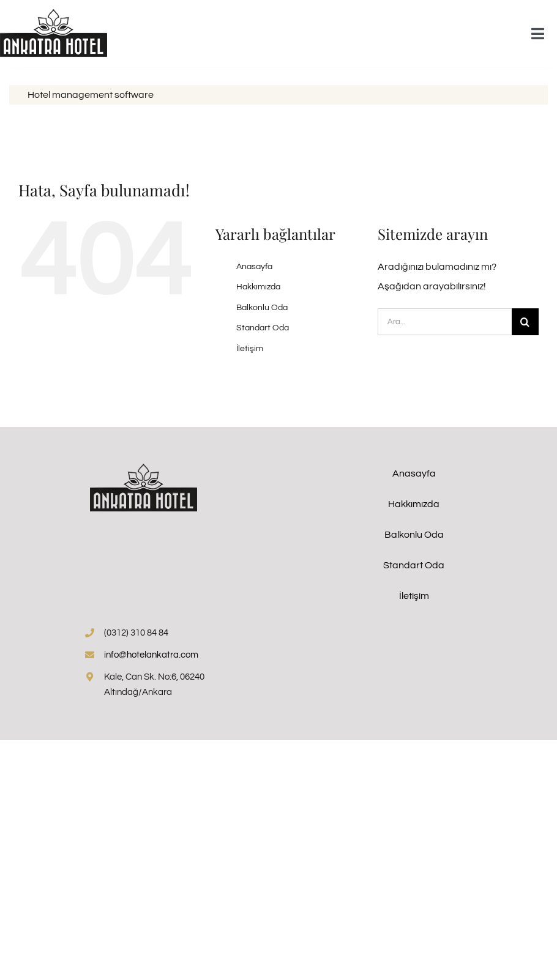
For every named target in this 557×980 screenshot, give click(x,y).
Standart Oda (263, 328)
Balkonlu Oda (262, 308)
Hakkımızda (258, 287)
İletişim (250, 349)
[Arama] (525, 322)
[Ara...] (445, 322)
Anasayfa (254, 267)
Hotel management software (91, 95)
